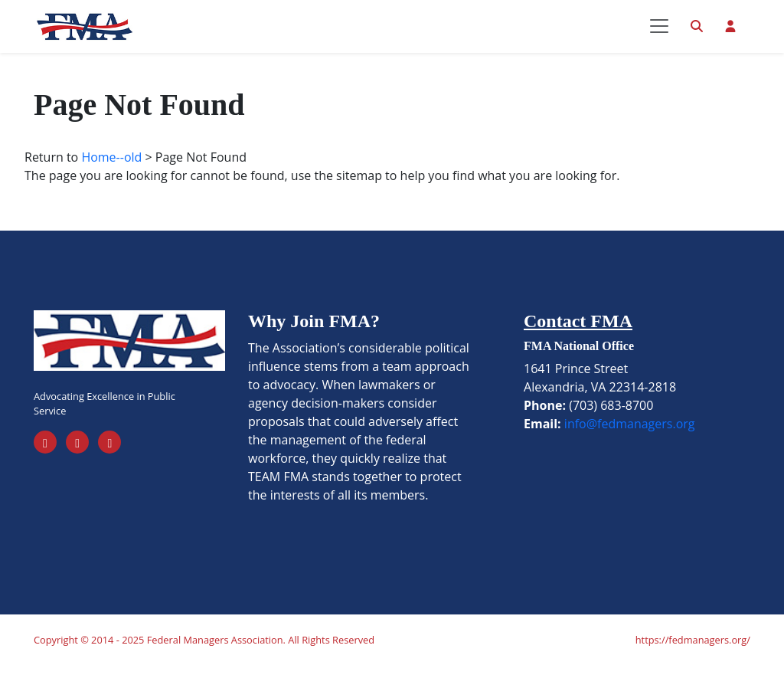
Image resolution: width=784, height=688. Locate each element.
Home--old (111, 179)
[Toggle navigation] (659, 38)
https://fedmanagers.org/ (693, 662)
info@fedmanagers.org (630, 446)
